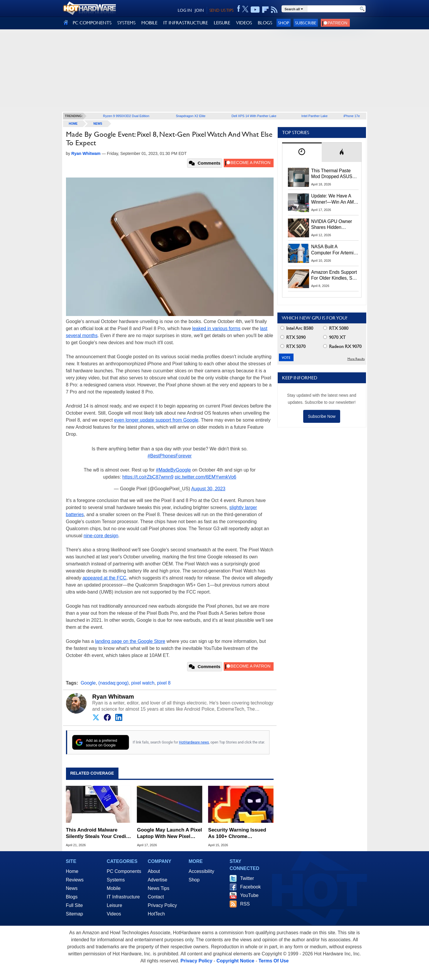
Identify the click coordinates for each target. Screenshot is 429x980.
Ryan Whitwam (113, 697)
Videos (114, 914)
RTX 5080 (336, 328)
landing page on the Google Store (130, 641)
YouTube (249, 895)
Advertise (158, 880)
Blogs (72, 897)
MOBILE (149, 23)
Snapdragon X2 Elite (191, 116)
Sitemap (75, 914)
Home (72, 871)
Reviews (75, 880)
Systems (116, 880)
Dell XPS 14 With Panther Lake (254, 116)
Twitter (247, 878)
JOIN (199, 10)
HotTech (156, 914)
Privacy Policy (162, 905)
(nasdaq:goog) (113, 683)
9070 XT (334, 337)
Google (88, 683)
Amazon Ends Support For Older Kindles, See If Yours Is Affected (334, 276)
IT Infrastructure (123, 897)
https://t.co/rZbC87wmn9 (148, 477)
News (98, 124)
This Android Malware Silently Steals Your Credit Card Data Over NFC (97, 833)
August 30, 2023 (208, 489)
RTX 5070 (293, 346)
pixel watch (143, 683)
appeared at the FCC (104, 578)
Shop (284, 23)
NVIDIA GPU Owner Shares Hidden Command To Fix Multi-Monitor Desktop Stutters (335, 225)
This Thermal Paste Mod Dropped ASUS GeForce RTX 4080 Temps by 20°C (332, 174)
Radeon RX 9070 (342, 346)
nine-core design (101, 536)
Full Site (74, 905)
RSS (245, 904)
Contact (156, 897)
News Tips (159, 888)
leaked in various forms (217, 328)
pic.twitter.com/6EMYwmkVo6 (206, 477)
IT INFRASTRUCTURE (186, 23)
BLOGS (265, 23)
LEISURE (222, 23)
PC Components (124, 871)
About (154, 871)
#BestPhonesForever (169, 456)
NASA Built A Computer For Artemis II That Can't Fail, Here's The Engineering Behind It (334, 250)
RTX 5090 (293, 337)
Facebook (250, 887)
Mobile (114, 888)
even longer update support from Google (156, 420)
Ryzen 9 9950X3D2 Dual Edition (126, 116)
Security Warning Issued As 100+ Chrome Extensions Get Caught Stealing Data (237, 833)
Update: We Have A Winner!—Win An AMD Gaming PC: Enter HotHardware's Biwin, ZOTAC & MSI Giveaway (334, 199)
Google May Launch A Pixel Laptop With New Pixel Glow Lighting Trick (169, 833)
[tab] (302, 152)
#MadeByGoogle (173, 470)
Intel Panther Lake (314, 116)
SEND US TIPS (221, 10)
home (73, 124)
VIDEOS (244, 23)
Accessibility (201, 871)
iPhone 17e (352, 116)
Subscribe (306, 23)
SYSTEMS (126, 23)
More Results (356, 359)
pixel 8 (164, 683)
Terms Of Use (273, 961)
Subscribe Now (322, 416)
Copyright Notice (235, 961)
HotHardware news (194, 742)
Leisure (114, 905)
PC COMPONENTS (92, 23)
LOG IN (185, 10)
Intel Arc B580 (297, 328)
